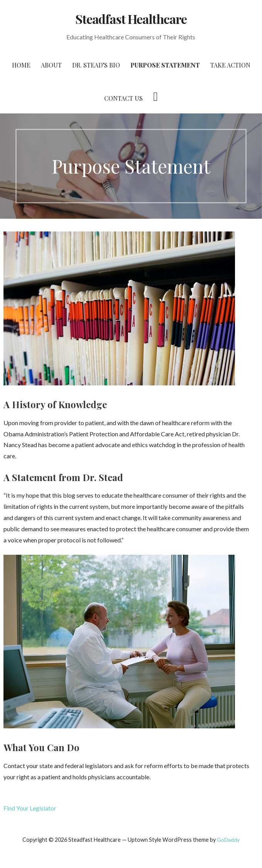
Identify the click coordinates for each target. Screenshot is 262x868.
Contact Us (123, 98)
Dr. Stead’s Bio (96, 65)
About (51, 65)
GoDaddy (228, 840)
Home (21, 65)
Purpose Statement (165, 65)
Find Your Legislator (30, 808)
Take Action (230, 65)
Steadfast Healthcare (131, 19)
